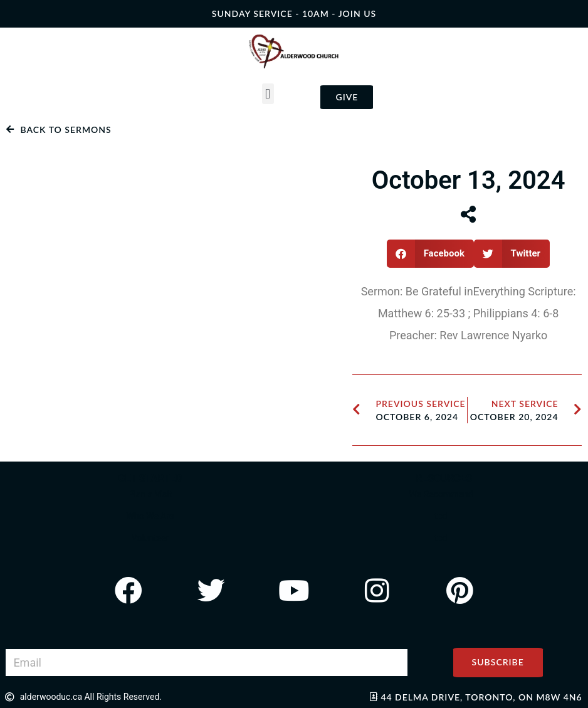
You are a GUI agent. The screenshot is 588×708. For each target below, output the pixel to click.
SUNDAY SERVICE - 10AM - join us (294, 13)
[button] (268, 94)
